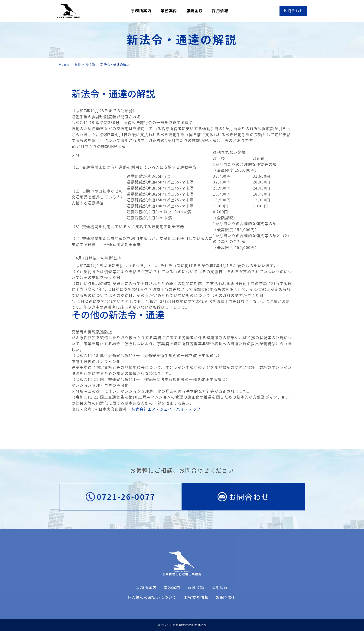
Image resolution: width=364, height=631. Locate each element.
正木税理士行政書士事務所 (68, 11)
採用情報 (220, 11)
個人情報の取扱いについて (152, 597)
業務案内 (169, 11)
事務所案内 (141, 11)
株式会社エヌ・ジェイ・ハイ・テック (166, 409)
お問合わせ (226, 597)
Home (64, 65)
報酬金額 (195, 11)
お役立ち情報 (85, 65)
